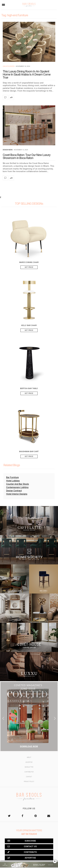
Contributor (29, 772)
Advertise (29, 762)
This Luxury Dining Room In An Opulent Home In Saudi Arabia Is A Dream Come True (27, 74)
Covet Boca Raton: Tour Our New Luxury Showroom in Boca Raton (27, 156)
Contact (29, 777)
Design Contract (14, 491)
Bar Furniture (12, 477)
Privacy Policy (29, 782)
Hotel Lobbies (13, 481)
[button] (55, 718)
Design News (8, 150)
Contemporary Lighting (17, 487)
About (29, 757)
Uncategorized (9, 66)
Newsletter (29, 767)
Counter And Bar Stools (18, 484)
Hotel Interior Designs (17, 494)
